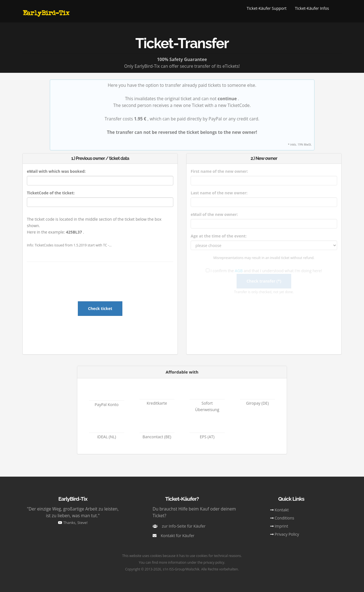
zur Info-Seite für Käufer (184, 526)
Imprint (281, 526)
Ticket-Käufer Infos (312, 8)
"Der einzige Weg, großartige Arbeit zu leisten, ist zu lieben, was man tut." (73, 516)
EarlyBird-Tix (46, 13)
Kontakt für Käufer (178, 536)
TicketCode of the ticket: (51, 193)
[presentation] (100, 284)
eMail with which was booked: (56, 171)
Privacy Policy (287, 534)
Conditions (284, 518)
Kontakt (282, 510)
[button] (337, 8)
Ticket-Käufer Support (267, 8)
